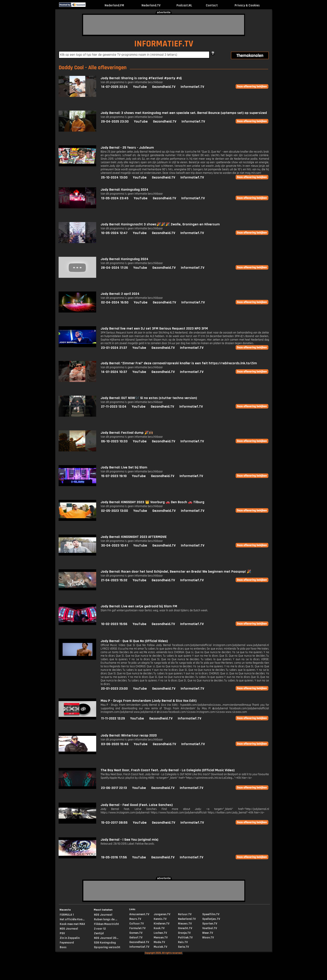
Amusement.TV (139, 914)
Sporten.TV (210, 924)
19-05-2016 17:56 (114, 857)
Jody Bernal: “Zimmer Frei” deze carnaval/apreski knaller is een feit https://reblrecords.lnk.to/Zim (179, 363)
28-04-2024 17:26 (115, 268)
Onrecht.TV (185, 928)
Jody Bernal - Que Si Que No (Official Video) (134, 641)
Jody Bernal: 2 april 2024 (120, 294)
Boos (63, 947)
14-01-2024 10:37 (114, 372)
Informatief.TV (192, 87)
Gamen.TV (136, 933)
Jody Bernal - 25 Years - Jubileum (127, 148)
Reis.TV (183, 942)
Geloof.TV (136, 938)
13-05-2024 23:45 (115, 198)
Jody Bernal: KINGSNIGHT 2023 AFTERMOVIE (134, 537)
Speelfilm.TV (211, 914)
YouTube (140, 87)
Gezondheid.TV (164, 87)
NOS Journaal (69, 929)
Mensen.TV (161, 938)
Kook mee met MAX (72, 924)
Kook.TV (159, 928)
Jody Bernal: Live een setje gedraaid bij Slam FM (139, 606)
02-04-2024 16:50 (115, 302)
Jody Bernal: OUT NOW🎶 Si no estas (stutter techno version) (149, 398)
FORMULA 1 (67, 915)
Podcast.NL (184, 5)
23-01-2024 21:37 (114, 348)
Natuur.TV (185, 914)
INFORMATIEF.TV (164, 44)
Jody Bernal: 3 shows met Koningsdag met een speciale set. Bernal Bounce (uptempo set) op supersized (184, 113)
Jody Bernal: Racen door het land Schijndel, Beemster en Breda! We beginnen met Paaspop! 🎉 (176, 572)
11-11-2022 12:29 (113, 718)
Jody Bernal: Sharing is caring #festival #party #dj (141, 78)
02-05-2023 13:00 (115, 511)
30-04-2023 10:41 (115, 546)
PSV (62, 933)
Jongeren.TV (162, 914)
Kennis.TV (160, 919)
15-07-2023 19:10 (114, 476)
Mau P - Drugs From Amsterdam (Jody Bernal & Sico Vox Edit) (149, 701)
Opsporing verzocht (107, 947)
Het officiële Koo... (72, 919)
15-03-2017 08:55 (114, 823)
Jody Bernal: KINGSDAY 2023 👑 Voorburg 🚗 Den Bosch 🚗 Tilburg (152, 502)
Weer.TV (208, 933)
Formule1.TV (137, 928)
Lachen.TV (160, 933)
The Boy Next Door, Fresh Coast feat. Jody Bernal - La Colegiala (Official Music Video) (168, 770)
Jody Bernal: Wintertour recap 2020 (129, 735)
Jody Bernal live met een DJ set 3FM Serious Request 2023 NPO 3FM (154, 329)
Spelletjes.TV (211, 919)
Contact (212, 5)
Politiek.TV (185, 938)
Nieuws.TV (185, 924)
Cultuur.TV (137, 924)
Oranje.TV (184, 933)
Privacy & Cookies (247, 5)
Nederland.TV (151, 5)
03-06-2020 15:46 (115, 744)
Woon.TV (208, 938)
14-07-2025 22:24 (114, 87)
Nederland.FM (114, 5)
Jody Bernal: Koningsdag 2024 (124, 190)
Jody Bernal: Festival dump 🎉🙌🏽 (127, 433)
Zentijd (99, 933)
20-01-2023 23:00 (114, 689)
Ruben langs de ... (106, 919)
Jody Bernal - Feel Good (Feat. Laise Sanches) (137, 805)
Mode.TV (159, 942)
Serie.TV (183, 947)
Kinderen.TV (162, 924)
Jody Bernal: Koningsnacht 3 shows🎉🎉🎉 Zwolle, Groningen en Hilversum (160, 224)
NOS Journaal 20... (106, 938)
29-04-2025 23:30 (115, 122)
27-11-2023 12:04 (114, 407)
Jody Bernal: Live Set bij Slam (124, 467)
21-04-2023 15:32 (114, 580)
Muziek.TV (160, 947)
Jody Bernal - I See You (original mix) (129, 840)
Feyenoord (67, 943)
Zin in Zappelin (70, 938)
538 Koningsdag (105, 943)
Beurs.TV (135, 919)
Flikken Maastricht (106, 924)
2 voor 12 (100, 929)
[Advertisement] (164, 25)
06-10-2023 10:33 (114, 441)
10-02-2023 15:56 (114, 624)
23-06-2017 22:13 (114, 788)
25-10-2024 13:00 (114, 177)
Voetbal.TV (210, 928)
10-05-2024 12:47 (114, 233)
